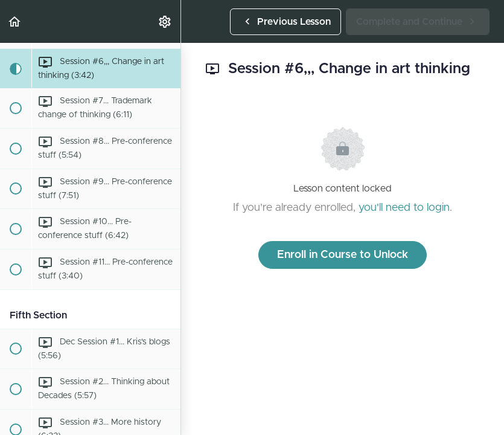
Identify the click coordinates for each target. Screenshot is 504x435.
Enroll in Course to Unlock (343, 255)
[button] (15, 21)
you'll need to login (404, 208)
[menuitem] (165, 21)
